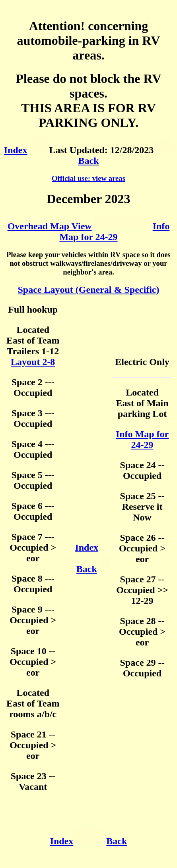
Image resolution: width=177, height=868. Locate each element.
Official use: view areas (88, 178)
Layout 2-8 (33, 362)
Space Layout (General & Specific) (89, 290)
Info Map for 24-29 (114, 231)
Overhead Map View (50, 226)
